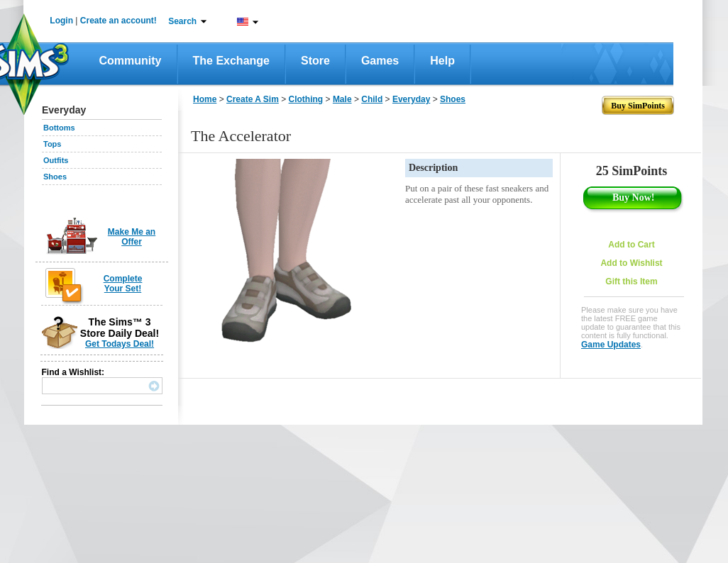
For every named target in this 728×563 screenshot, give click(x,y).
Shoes (55, 177)
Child (372, 99)
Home (205, 99)
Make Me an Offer (132, 237)
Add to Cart (631, 245)
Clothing (306, 99)
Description (433, 168)
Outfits (56, 160)
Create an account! (118, 21)
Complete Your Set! (123, 284)
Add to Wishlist (631, 263)
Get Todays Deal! (120, 344)
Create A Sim (253, 99)
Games (380, 61)
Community (131, 61)
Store (315, 61)
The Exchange (231, 61)
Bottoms (59, 128)
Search (182, 21)
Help (442, 61)
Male (342, 99)
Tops (52, 144)
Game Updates (611, 345)
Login (61, 21)
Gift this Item (631, 281)
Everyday (411, 99)
